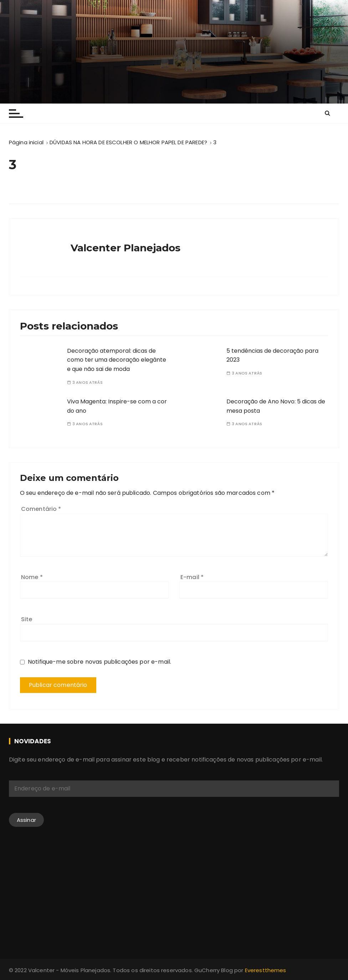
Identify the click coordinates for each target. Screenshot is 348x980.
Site (27, 619)
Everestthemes (266, 970)
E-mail (192, 577)
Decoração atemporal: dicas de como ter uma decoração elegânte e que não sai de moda (117, 360)
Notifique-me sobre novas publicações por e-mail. (99, 662)
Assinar (26, 820)
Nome (32, 577)
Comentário (41, 509)
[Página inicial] (26, 142)
